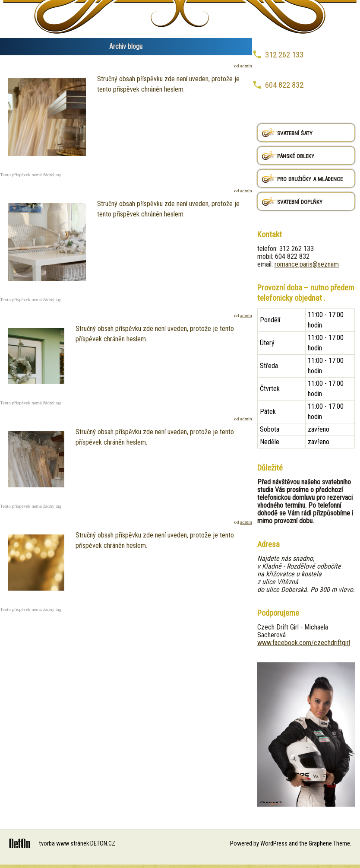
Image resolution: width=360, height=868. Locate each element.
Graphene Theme (329, 844)
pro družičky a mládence (310, 178)
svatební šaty (295, 132)
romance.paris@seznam (307, 264)
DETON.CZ (103, 844)
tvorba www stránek (64, 844)
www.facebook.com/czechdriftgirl (304, 643)
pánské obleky (296, 155)
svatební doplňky (300, 201)
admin (246, 66)
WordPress (274, 844)
